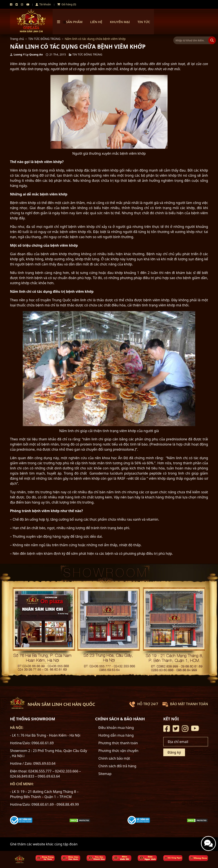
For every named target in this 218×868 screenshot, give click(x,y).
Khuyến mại (120, 22)
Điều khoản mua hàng (116, 728)
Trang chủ (17, 39)
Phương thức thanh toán (118, 743)
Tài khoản (43, 4)
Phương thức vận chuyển (118, 751)
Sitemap (105, 774)
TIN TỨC (144, 22)
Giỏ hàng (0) (67, 4)
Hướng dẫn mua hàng (116, 735)
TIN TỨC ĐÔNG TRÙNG (44, 39)
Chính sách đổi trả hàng (117, 766)
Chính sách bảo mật (114, 758)
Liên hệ (96, 22)
